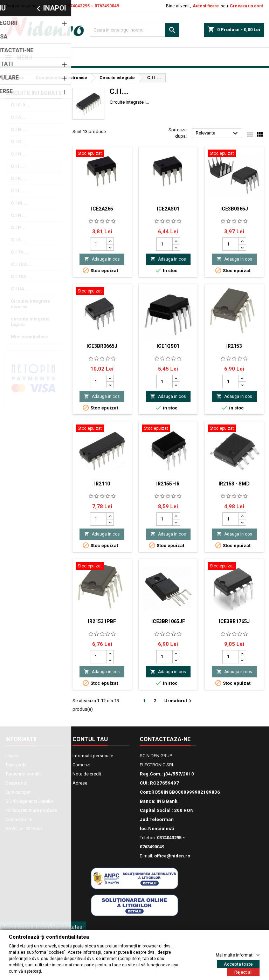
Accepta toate (238, 964)
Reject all (243, 972)
